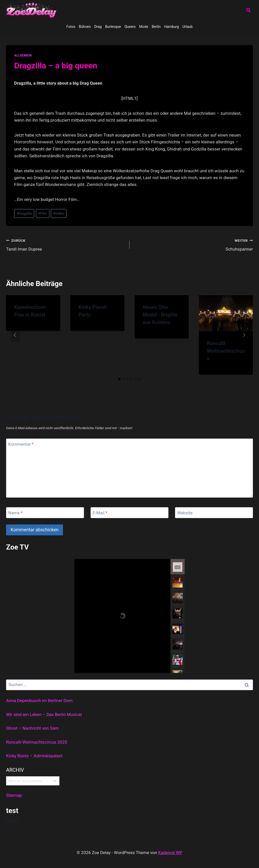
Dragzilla (24, 213)
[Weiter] (244, 335)
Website (185, 513)
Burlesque (113, 27)
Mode (144, 27)
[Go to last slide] (15, 335)
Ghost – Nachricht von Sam (32, 728)
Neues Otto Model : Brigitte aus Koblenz (160, 315)
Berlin (156, 27)
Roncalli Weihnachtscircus (226, 351)
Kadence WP (170, 853)
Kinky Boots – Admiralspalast (34, 756)
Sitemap (14, 795)
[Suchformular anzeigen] (248, 10)
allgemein (23, 55)
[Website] (214, 513)
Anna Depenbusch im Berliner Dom (39, 701)
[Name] (45, 513)
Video (59, 213)
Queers (130, 27)
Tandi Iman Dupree (66, 244)
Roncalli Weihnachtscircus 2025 (37, 742)
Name (16, 513)
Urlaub (187, 27)
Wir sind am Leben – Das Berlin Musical (44, 714)
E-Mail (100, 513)
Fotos (71, 27)
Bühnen (85, 27)
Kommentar (21, 444)
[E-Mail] (129, 513)
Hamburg (171, 27)
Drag (98, 27)
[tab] (119, 379)
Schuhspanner (193, 244)
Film (42, 213)
